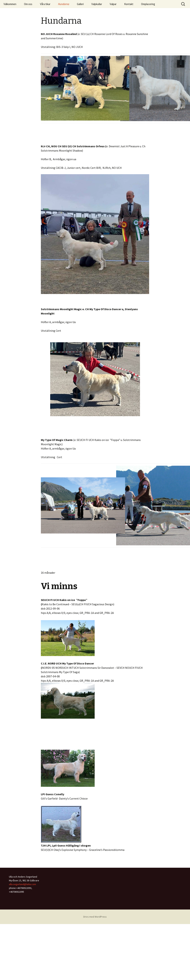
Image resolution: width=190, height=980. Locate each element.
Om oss (28, 4)
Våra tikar (45, 4)
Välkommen (10, 4)
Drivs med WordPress (95, 917)
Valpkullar (97, 4)
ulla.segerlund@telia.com (22, 884)
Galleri (80, 4)
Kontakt (129, 4)
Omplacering (148, 4)
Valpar (113, 4)
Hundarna (64, 4)
